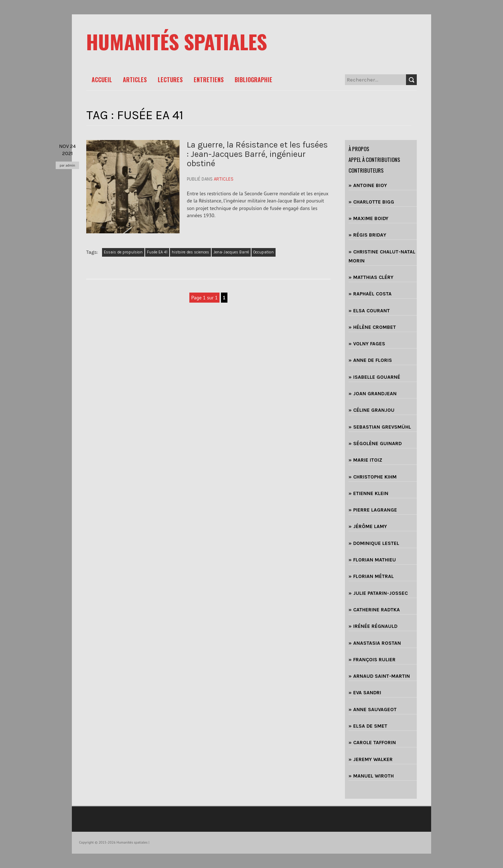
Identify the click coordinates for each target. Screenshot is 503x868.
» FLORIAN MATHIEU (372, 560)
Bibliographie (253, 80)
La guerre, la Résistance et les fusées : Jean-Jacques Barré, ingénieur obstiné (257, 154)
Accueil (102, 80)
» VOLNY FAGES (367, 344)
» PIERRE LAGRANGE (373, 510)
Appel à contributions (374, 159)
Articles (135, 80)
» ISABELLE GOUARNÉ (374, 377)
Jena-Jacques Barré (231, 252)
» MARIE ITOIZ (365, 460)
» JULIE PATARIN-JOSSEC (378, 593)
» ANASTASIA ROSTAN (375, 643)
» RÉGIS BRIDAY (367, 235)
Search (411, 80)
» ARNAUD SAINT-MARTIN (379, 676)
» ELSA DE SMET (368, 726)
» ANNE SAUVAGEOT (373, 710)
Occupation (264, 252)
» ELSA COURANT (369, 311)
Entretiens (209, 80)
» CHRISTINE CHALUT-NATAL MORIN (382, 256)
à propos (359, 149)
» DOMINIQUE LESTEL (374, 543)
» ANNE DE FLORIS (370, 360)
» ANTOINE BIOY (368, 185)
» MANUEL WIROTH (371, 776)
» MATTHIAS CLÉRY (371, 277)
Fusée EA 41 (157, 252)
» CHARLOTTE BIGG (371, 202)
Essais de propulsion (123, 252)
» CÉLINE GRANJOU (372, 410)
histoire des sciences (190, 252)
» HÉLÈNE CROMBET (372, 327)
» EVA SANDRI (365, 693)
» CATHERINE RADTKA (374, 610)
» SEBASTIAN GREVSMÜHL (380, 427)
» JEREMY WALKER (371, 759)
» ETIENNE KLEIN (368, 493)
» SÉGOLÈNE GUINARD (375, 444)
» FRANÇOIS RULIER (372, 660)
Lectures (170, 80)
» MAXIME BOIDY (368, 218)
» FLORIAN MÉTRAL (371, 576)
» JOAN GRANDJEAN (373, 394)
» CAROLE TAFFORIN (372, 743)
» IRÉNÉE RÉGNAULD (373, 626)
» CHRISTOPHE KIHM (373, 477)
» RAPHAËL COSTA (370, 294)
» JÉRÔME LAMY (368, 526)
